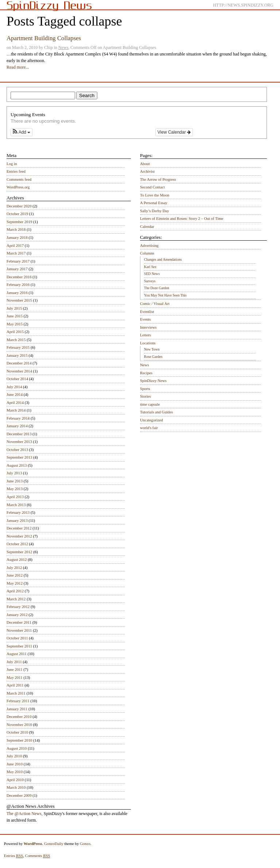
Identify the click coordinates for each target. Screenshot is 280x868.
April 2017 (15, 245)
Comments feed (19, 179)
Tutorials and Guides (156, 412)
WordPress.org (18, 187)
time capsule (150, 404)
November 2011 (19, 630)
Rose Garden (153, 357)
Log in (12, 164)
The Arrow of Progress (158, 179)
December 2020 (19, 206)
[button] (22, 132)
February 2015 (18, 347)
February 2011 (18, 701)
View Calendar (174, 132)
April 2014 (15, 402)
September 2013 (19, 457)
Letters (145, 335)
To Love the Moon (155, 195)
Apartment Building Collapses (44, 38)
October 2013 (17, 450)
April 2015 (15, 332)
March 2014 (16, 410)
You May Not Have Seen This (165, 295)
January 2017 (17, 269)
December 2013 (19, 434)
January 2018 (17, 237)
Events (145, 319)
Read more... (18, 67)
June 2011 (15, 669)
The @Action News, (25, 814)
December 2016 (19, 277)
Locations (148, 343)
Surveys (150, 281)
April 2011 (15, 685)
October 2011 (17, 638)
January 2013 (17, 520)
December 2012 (19, 528)
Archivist (147, 171)
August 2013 (17, 465)
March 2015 (16, 340)
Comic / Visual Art (155, 303)
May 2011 (15, 677)
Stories (145, 396)
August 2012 (17, 559)
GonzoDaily (54, 844)
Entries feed (16, 171)
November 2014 (19, 371)
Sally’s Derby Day (155, 211)
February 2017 (18, 261)
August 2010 (17, 748)
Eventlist (147, 311)
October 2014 (17, 379)
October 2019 (17, 214)
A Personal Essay (154, 203)
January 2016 (17, 292)
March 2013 (16, 505)
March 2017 (16, 253)
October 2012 (17, 544)
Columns (147, 253)
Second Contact (152, 187)
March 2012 (16, 599)
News (63, 47)
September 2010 (19, 740)
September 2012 (19, 552)
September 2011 (19, 646)
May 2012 (15, 583)
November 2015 (19, 300)
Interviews (148, 327)
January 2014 (17, 426)
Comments (38, 856)
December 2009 (19, 795)
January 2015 (17, 355)
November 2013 (19, 441)
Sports (145, 389)
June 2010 (15, 764)
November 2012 (19, 536)
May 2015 (15, 324)
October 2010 (17, 732)
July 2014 (14, 387)
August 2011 (17, 654)
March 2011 (16, 693)
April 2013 (15, 497)
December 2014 (19, 363)
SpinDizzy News (153, 381)
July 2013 (14, 473)
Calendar (147, 226)
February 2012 (18, 607)
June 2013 (15, 481)
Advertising (149, 245)
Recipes (146, 373)
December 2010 (19, 716)
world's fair (149, 428)
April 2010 (15, 780)
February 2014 (18, 418)
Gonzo (85, 844)
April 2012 (15, 591)
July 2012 (14, 567)
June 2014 (15, 394)
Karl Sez (150, 267)
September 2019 (19, 222)
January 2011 (17, 709)
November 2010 (19, 724)
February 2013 (18, 512)
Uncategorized (151, 420)
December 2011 (19, 622)
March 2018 (16, 229)
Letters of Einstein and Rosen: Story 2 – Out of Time (182, 218)
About (145, 164)
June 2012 (15, 575)
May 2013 (15, 489)
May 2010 (15, 772)
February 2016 (18, 284)
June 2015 (15, 316)
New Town (152, 349)
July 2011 (14, 662)
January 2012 (17, 615)
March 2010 (16, 787)
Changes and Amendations (163, 259)
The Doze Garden (157, 288)
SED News (152, 274)
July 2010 (14, 756)
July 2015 (14, 308)
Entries (14, 856)
